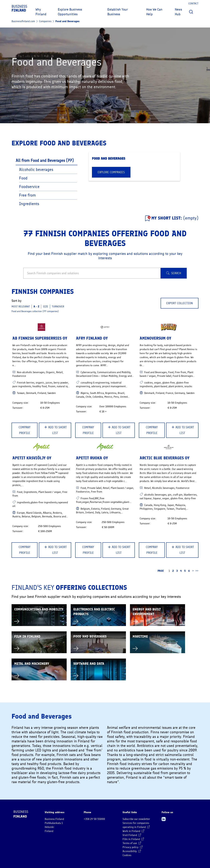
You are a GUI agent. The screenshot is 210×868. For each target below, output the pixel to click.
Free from (28, 195)
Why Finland (41, 12)
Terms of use (132, 843)
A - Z (36, 306)
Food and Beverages (67, 21)
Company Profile (25, 430)
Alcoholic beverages (37, 170)
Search (174, 273)
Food (24, 178)
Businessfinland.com (23, 21)
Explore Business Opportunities (70, 12)
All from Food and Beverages (45, 160)
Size (46, 307)
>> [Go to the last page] (197, 571)
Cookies (127, 855)
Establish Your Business (118, 12)
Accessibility (132, 851)
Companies (45, 21)
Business (19, 8)
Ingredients (30, 204)
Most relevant (21, 307)
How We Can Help (154, 12)
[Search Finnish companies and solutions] (92, 273)
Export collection (180, 303)
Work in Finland (133, 831)
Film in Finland (133, 839)
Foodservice (30, 187)
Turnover (58, 307)
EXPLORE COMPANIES (111, 172)
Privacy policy (133, 847)
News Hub (178, 12)
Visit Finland (132, 835)
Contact (193, 4)
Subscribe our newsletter (136, 819)
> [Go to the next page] (193, 571)
